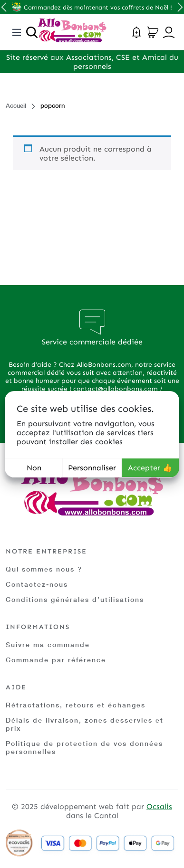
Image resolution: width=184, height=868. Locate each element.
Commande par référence (56, 660)
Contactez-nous (37, 584)
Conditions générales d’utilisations (75, 599)
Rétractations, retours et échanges (76, 705)
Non (34, 468)
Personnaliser (92, 468)
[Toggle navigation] (17, 32)
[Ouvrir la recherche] (32, 32)
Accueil (16, 105)
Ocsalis (159, 806)
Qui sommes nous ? (44, 569)
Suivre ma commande (48, 644)
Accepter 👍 (150, 468)
